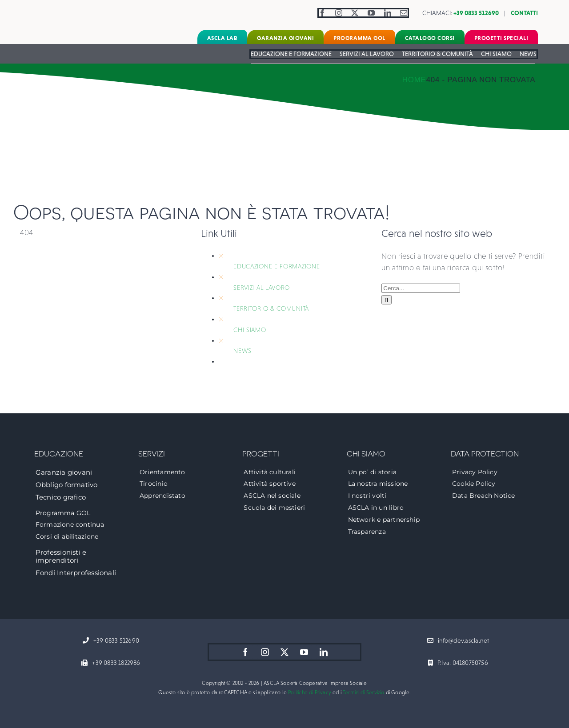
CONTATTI (524, 13)
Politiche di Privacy (310, 692)
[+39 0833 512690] (111, 641)
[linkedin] (388, 13)
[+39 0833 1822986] (111, 663)
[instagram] (339, 13)
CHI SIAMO (250, 330)
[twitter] (355, 13)
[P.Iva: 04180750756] (458, 663)
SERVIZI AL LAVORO (262, 288)
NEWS (242, 351)
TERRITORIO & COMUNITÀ (271, 308)
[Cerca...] (421, 288)
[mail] (404, 13)
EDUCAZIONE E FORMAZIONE (276, 266)
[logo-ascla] (60, 8)
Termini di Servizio (363, 692)
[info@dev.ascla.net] (458, 641)
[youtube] (371, 13)
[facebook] (323, 13)
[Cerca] (387, 300)
